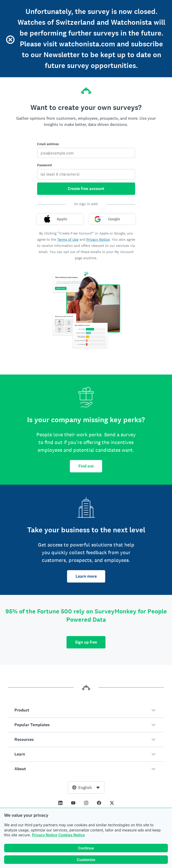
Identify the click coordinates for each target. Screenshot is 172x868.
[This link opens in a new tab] (60, 803)
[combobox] (86, 787)
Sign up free (86, 642)
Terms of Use (68, 239)
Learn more (86, 576)
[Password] (86, 174)
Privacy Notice (45, 835)
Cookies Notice (72, 835)
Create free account (86, 189)
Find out (86, 466)
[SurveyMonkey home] (86, 89)
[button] (86, 710)
